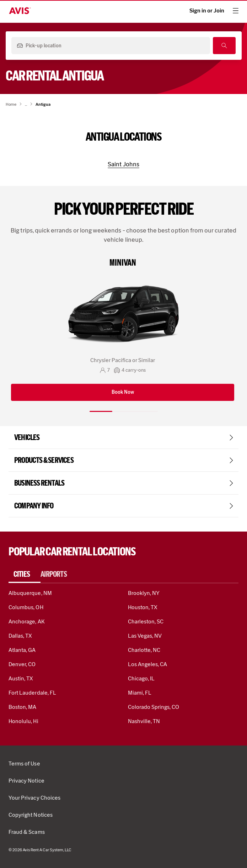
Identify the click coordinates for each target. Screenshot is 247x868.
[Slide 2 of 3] (124, 411)
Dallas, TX (20, 636)
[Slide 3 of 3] (146, 411)
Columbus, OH (26, 607)
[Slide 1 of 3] (101, 411)
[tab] (25, 574)
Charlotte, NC (144, 650)
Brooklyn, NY (144, 593)
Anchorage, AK (27, 621)
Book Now (123, 392)
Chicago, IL (141, 678)
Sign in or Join (207, 11)
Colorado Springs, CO (154, 707)
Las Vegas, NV (145, 636)
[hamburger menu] (236, 11)
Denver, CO (22, 664)
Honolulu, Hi (23, 721)
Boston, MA (22, 707)
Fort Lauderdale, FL (32, 693)
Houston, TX (143, 607)
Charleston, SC (146, 621)
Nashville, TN (144, 721)
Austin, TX (21, 678)
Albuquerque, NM (30, 593)
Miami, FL (140, 693)
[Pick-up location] (110, 46)
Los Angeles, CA (148, 664)
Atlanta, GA (22, 650)
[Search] (224, 46)
